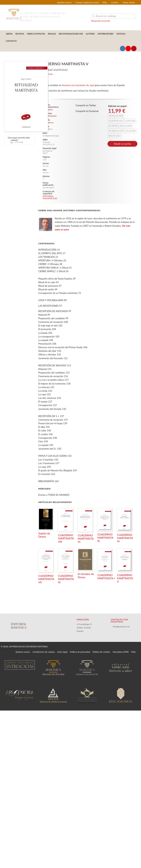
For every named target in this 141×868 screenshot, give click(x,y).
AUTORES (90, 34)
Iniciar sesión (129, 2)
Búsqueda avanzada (101, 21)
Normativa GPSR (121, 652)
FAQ (105, 2)
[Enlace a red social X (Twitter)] (117, 49)
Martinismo (48, 122)
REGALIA (52, 34)
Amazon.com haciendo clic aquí (78, 85)
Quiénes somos (64, 2)
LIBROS (9, 34)
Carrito (115, 2)
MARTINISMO (50, 116)
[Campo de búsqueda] (113, 16)
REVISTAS (20, 34)
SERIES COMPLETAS (36, 34)
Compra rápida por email (87, 2)
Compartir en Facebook (87, 111)
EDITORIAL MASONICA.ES (50, 197)
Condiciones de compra (44, 652)
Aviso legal (62, 652)
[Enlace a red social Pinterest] (134, 49)
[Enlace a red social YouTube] (128, 49)
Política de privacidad (80, 652)
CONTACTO (11, 41)
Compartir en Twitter (86, 105)
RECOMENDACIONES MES (71, 34)
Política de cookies (101, 652)
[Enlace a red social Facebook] (123, 49)
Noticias (121, 34)
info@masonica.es (121, 627)
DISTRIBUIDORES (105, 34)
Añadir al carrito (122, 144)
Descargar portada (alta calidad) (19, 140)
